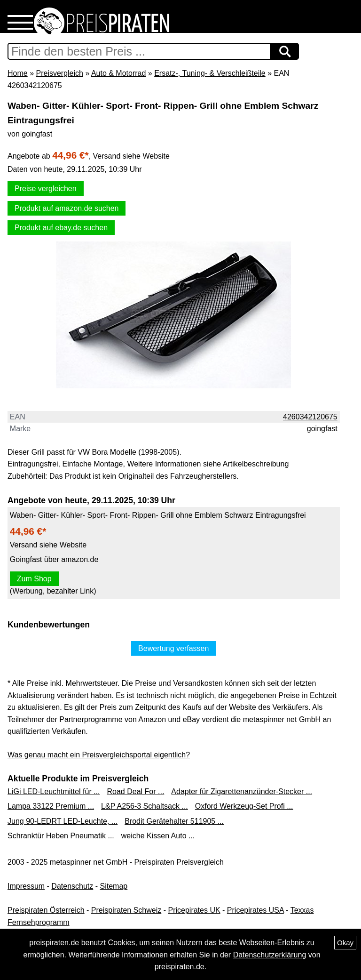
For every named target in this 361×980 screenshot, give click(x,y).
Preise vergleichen (46, 189)
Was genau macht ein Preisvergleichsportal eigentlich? (99, 755)
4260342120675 (310, 417)
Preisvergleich (59, 73)
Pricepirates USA (255, 910)
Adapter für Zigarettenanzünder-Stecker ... (242, 791)
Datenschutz (72, 886)
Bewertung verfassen (173, 648)
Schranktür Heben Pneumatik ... (61, 836)
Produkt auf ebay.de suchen (61, 228)
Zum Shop (34, 579)
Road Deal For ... (136, 791)
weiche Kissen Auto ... (158, 836)
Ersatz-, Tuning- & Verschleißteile (210, 73)
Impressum (26, 886)
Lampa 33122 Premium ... (51, 806)
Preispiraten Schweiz (126, 910)
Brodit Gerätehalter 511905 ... (174, 821)
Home (18, 73)
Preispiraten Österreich (46, 910)
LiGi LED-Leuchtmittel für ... (54, 791)
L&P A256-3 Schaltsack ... (145, 806)
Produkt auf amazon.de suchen (67, 208)
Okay (345, 943)
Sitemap (114, 886)
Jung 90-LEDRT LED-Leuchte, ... (63, 821)
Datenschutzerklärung (270, 955)
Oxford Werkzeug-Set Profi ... (244, 806)
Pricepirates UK (194, 910)
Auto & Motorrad (119, 73)
